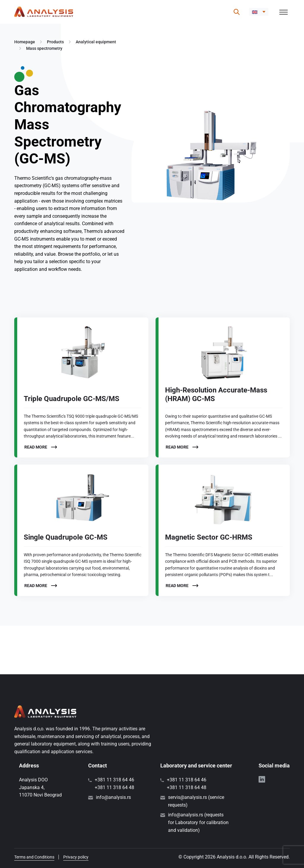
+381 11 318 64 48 (114, 787)
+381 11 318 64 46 (114, 780)
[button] (259, 12)
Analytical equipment (96, 42)
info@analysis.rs (113, 797)
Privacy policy (76, 857)
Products (55, 42)
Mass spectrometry (44, 48)
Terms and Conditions (34, 857)
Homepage (25, 42)
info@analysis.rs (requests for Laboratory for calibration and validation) (198, 822)
